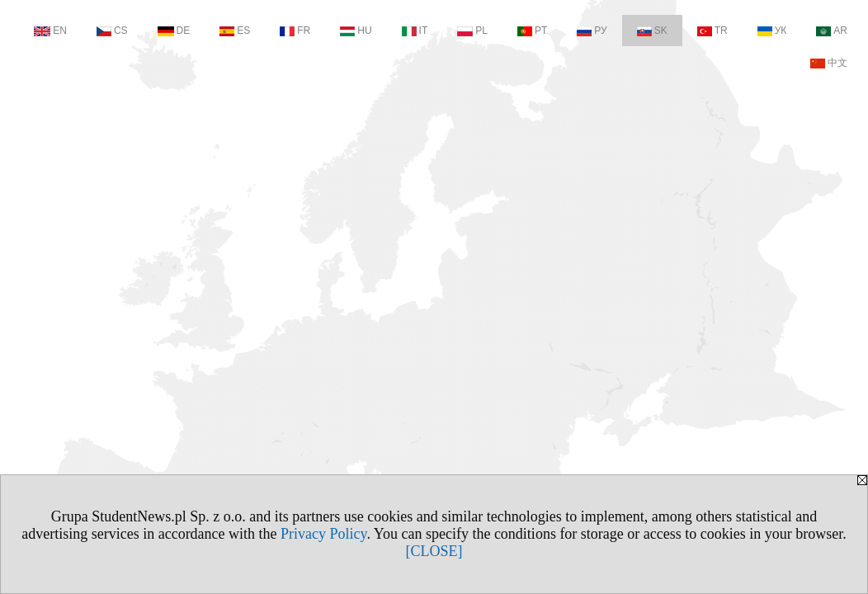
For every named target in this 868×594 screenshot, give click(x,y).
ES (235, 31)
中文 (829, 63)
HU (356, 31)
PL (472, 31)
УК (772, 31)
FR (295, 31)
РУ (592, 31)
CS (112, 31)
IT (415, 31)
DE (174, 31)
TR (712, 31)
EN (50, 31)
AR (832, 31)
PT (532, 31)
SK (652, 31)
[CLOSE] (434, 551)
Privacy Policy (323, 534)
